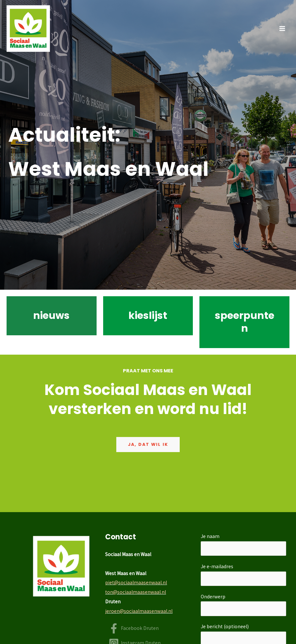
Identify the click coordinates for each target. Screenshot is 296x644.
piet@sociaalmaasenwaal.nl (136, 582)
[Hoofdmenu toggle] (282, 28)
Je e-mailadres (243, 575)
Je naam (243, 544)
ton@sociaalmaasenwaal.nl (136, 592)
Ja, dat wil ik (148, 444)
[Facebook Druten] (134, 628)
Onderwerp (243, 605)
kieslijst (148, 316)
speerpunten (245, 322)
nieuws (51, 316)
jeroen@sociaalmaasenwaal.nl (139, 611)
